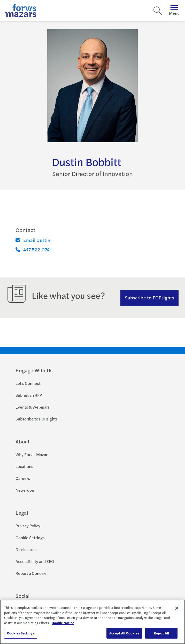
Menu (174, 10)
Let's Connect (28, 383)
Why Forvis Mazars (32, 454)
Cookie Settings (30, 538)
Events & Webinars (33, 407)
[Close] (177, 608)
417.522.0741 (34, 249)
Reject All (161, 633)
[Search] (158, 11)
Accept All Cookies (124, 633)
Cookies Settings (21, 633)
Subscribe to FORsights (149, 297)
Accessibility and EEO (35, 561)
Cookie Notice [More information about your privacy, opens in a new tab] (63, 623)
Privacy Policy (28, 526)
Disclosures (26, 549)
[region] (92, 622)
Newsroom (25, 490)
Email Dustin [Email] (33, 240)
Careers (23, 478)
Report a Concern (32, 573)
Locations (24, 466)
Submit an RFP (29, 395)
